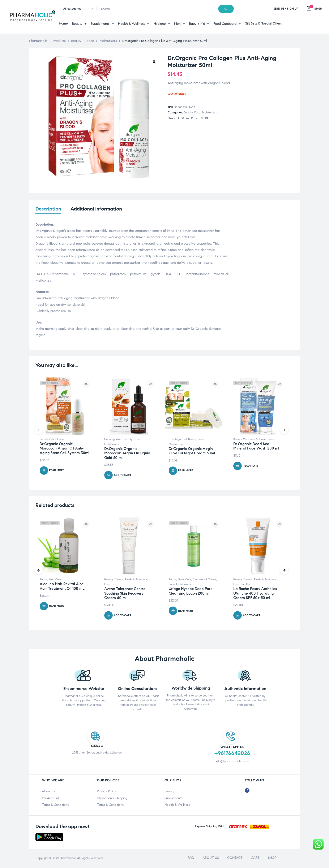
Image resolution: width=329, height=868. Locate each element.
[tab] (48, 212)
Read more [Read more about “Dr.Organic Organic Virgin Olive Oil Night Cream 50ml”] (186, 472)
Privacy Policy (106, 792)
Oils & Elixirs (57, 440)
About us (48, 792)
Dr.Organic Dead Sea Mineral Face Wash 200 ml (256, 447)
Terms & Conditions (55, 806)
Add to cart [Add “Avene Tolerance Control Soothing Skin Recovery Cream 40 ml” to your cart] (123, 616)
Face (197, 112)
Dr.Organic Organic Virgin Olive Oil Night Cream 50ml (192, 452)
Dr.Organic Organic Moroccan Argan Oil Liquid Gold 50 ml (127, 454)
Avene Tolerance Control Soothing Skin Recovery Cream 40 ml (125, 594)
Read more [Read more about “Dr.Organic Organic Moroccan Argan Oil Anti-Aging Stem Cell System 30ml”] (57, 471)
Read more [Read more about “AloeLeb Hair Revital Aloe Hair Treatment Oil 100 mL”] (57, 607)
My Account (50, 799)
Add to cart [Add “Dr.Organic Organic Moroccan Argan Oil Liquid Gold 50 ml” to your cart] (123, 476)
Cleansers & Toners (255, 440)
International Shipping (112, 799)
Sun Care (247, 585)
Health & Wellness (177, 806)
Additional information (96, 209)
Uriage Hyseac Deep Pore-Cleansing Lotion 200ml (191, 592)
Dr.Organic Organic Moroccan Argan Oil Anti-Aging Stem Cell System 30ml (64, 449)
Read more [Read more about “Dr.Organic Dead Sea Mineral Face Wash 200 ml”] (250, 467)
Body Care (185, 580)
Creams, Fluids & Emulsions (131, 580)
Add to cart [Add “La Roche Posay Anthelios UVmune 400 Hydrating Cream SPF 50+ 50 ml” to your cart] (252, 616)
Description (48, 209)
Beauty (188, 112)
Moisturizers (210, 112)
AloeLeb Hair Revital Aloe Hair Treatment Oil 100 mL (62, 587)
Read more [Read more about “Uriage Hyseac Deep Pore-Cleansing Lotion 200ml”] (186, 612)
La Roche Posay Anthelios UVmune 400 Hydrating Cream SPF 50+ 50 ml (255, 594)
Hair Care (55, 580)
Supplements (173, 799)
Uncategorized (113, 440)
